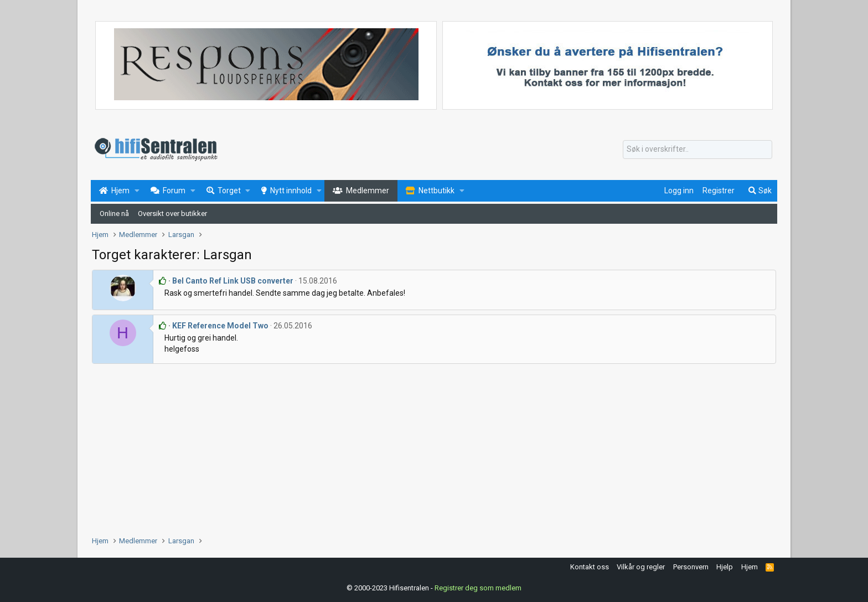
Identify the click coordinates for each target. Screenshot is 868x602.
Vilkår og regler (641, 567)
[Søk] (697, 150)
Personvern (691, 567)
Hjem (750, 567)
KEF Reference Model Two (220, 326)
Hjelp (725, 567)
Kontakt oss (590, 567)
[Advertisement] (424, 447)
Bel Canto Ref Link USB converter (233, 281)
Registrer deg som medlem (478, 588)
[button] (137, 191)
